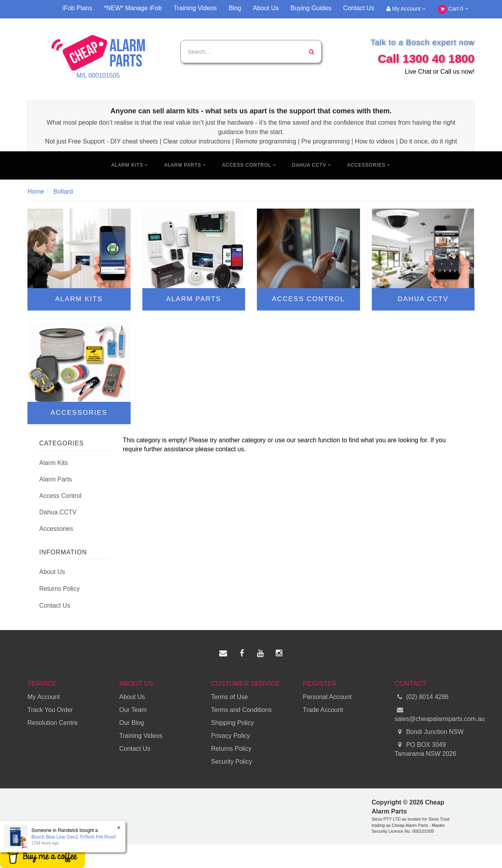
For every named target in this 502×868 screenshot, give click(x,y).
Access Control (249, 165)
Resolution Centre (53, 723)
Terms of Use (229, 697)
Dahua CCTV (312, 165)
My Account (406, 9)
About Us (266, 8)
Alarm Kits (130, 165)
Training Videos (195, 8)
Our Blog (132, 723)
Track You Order (50, 710)
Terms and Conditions (241, 710)
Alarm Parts (185, 165)
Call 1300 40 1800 (426, 59)
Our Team (133, 710)
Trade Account (323, 710)
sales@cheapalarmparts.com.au (435, 714)
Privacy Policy (231, 736)
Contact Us (359, 8)
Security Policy (232, 762)
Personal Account (327, 697)
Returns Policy (59, 589)
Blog (235, 8)
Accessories (369, 165)
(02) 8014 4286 (422, 697)
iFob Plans (77, 8)
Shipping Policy (232, 723)
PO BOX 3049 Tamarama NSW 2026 (425, 749)
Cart (453, 9)
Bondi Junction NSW (429, 732)
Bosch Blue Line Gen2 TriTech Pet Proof (73, 837)
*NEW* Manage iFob (133, 8)
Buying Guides (311, 8)
